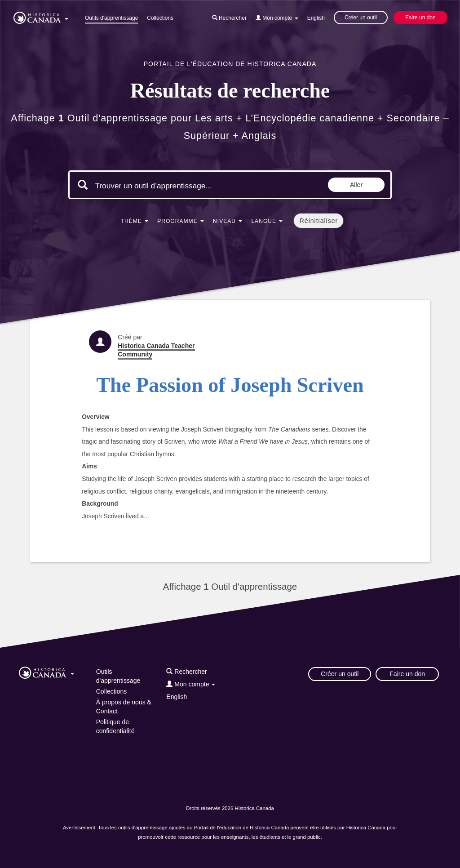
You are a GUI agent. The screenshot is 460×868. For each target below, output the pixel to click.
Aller (356, 185)
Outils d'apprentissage (111, 18)
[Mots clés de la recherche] (171, 186)
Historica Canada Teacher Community (156, 350)
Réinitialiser (319, 221)
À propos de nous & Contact (124, 707)
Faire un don (420, 18)
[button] (41, 16)
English (316, 18)
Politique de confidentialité (115, 726)
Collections (160, 18)
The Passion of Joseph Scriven (230, 385)
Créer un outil (361, 18)
